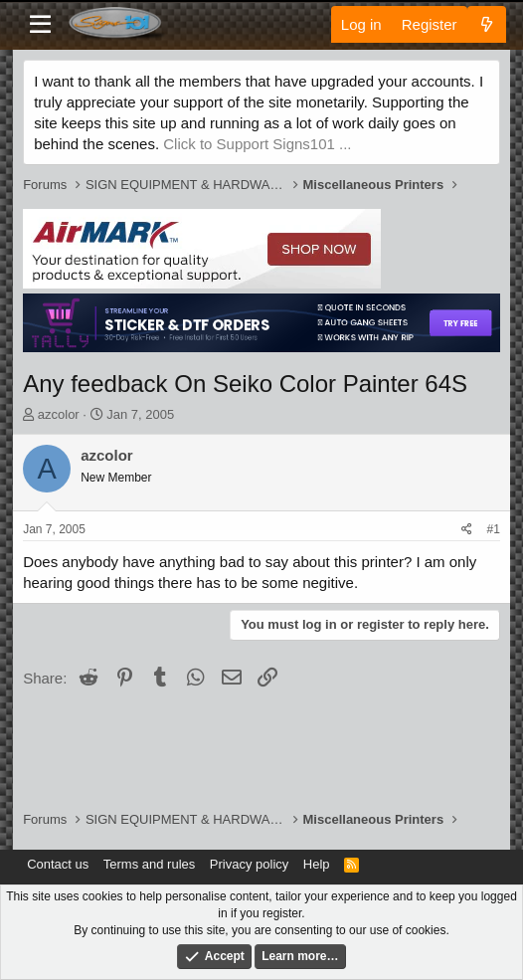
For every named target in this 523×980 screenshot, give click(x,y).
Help (317, 864)
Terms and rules (149, 864)
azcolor (59, 414)
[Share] (467, 530)
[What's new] (487, 24)
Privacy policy (249, 864)
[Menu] (40, 25)
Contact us (58, 864)
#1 (493, 529)
